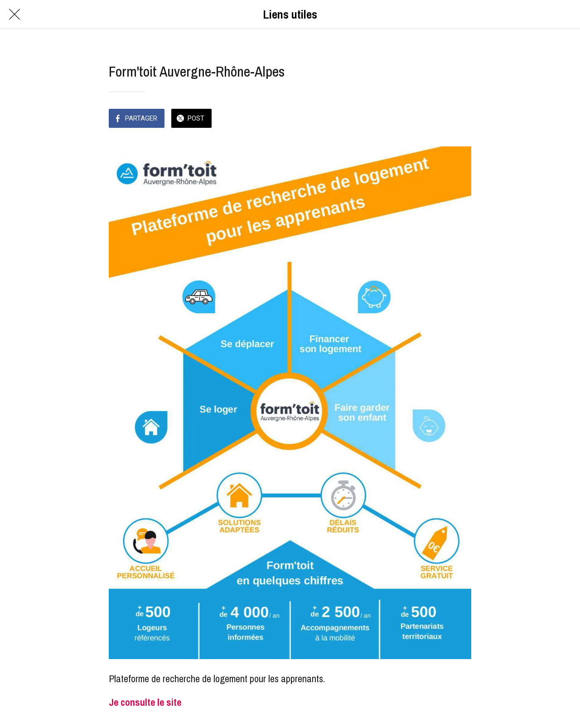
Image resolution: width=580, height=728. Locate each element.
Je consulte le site (145, 702)
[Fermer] (14, 15)
